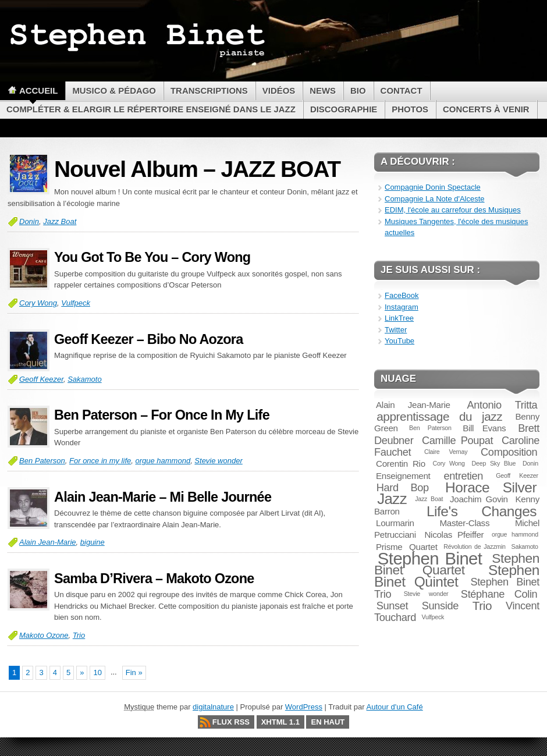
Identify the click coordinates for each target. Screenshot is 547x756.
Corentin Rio (401, 464)
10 (97, 672)
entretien (463, 476)
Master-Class (464, 523)
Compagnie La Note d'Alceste (435, 199)
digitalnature (213, 707)
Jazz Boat (60, 221)
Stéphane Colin (499, 594)
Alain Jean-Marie (48, 542)
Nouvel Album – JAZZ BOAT (197, 169)
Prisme (389, 547)
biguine (93, 542)
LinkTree (399, 318)
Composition (509, 452)
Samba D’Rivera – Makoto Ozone (154, 578)
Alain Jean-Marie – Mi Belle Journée (163, 497)
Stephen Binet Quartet (457, 564)
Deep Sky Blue (494, 463)
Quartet (423, 547)
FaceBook (402, 295)
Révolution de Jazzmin (475, 546)
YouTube (399, 341)
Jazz (392, 499)
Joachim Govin (479, 499)
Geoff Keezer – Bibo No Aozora (148, 339)
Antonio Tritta (502, 405)
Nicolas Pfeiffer (454, 535)
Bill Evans (484, 428)
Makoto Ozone (44, 635)
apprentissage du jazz (439, 416)
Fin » (134, 672)
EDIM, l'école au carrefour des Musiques (453, 210)
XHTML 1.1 (280, 722)
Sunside (440, 606)
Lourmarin (395, 523)
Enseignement (403, 476)
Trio (79, 635)
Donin (29, 221)
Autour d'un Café (395, 707)
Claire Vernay (446, 452)
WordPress (304, 707)
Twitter (396, 330)
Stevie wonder (218, 461)
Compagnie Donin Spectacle (433, 187)
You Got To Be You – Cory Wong (152, 257)
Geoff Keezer (41, 379)
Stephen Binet (430, 558)
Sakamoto (85, 379)
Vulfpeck (76, 303)
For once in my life (100, 461)
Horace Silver (491, 487)
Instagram (402, 307)
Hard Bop (403, 487)
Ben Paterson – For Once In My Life (162, 415)
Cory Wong (38, 303)
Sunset (393, 606)
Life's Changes (482, 511)
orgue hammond (163, 461)
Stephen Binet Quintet (457, 576)
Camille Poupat (457, 440)
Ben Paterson (42, 461)
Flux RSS (231, 722)
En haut (328, 722)
